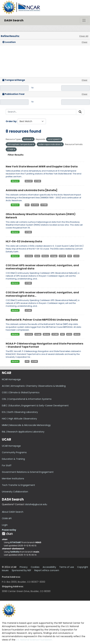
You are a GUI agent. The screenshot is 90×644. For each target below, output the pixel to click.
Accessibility (49, 567)
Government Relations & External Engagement (28, 472)
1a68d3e (15, 552)
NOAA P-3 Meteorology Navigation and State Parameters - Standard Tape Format (44, 345)
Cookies (35, 567)
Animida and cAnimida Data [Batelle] (32, 190)
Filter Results (16, 155)
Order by (11, 121)
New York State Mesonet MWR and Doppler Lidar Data (42, 166)
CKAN (7, 534)
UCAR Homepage (11, 446)
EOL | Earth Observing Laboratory (20, 412)
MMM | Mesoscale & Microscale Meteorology (26, 425)
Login (5, 525)
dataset (15, 181)
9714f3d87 (16, 542)
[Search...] (41, 112)
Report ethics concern (47, 570)
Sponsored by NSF (21, 570)
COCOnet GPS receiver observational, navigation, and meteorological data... (42, 294)
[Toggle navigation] (84, 20)
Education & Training (13, 459)
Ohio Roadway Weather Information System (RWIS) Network (41, 216)
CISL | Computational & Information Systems (27, 399)
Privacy (24, 567)
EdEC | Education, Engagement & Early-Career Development (35, 406)
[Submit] (80, 112)
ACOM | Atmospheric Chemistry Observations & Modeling (34, 386)
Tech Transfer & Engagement (18, 485)
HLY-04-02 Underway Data (24, 241)
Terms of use (67, 567)
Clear (85, 42)
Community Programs (14, 452)
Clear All (84, 36)
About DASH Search (13, 512)
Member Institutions (13, 479)
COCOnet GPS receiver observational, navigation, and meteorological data (42, 267)
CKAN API (7, 518)
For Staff (7, 465)
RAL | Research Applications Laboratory (23, 432)
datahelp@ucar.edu (36, 504)
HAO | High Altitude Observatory (19, 419)
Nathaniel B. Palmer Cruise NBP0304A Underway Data (42, 320)
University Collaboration (15, 492)
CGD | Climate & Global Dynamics (21, 392)
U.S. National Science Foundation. (34, 640)
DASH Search (14, 20)
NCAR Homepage (11, 379)
